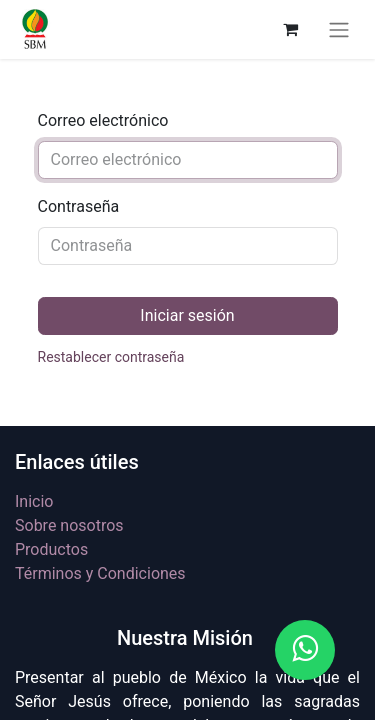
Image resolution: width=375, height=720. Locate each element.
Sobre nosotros (69, 525)
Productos (51, 549)
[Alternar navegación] (339, 29)
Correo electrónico (103, 120)
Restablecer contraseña (111, 357)
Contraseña (79, 206)
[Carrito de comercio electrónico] (290, 29)
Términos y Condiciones (100, 573)
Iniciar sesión (187, 315)
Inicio (34, 501)
